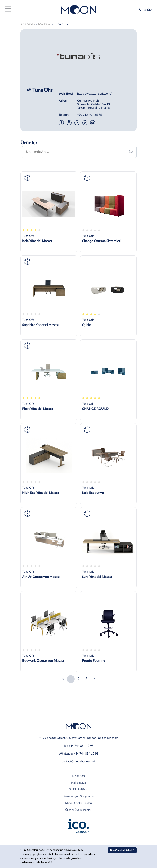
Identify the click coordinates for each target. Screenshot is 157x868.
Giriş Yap (145, 9)
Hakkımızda (78, 783)
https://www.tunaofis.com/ (94, 94)
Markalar (45, 24)
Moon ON (78, 776)
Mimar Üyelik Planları (78, 803)
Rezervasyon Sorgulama (79, 796)
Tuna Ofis (61, 24)
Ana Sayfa (28, 24)
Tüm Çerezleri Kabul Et (122, 850)
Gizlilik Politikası (79, 790)
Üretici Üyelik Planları (79, 810)
